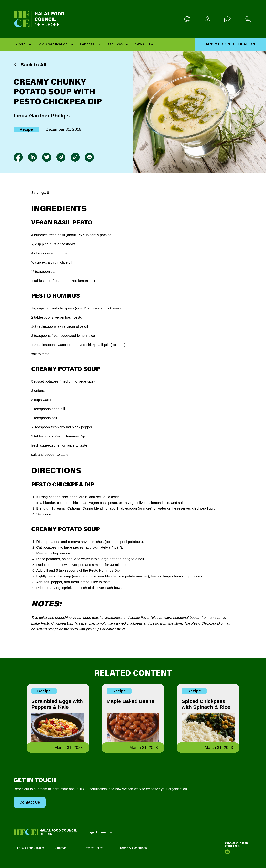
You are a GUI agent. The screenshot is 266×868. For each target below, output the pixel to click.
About (20, 45)
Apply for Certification (230, 45)
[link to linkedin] (32, 157)
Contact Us (30, 802)
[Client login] (207, 19)
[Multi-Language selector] (187, 19)
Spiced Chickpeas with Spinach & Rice (206, 704)
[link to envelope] (61, 157)
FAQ (153, 45)
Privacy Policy (93, 848)
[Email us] (228, 19)
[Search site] (248, 19)
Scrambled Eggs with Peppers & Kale (57, 704)
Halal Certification (52, 45)
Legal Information (100, 833)
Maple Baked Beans (130, 701)
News (139, 45)
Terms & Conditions (133, 848)
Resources (114, 45)
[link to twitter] (47, 157)
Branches (86, 45)
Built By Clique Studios (29, 848)
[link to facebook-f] (18, 157)
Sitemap (61, 848)
